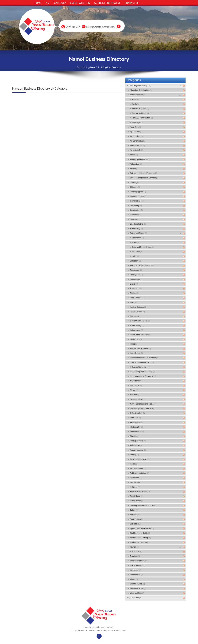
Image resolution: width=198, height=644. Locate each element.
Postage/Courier (138, 441)
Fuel (133, 302)
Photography (137, 427)
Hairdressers (137, 330)
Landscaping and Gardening (143, 372)
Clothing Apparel (138, 192)
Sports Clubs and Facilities (142, 529)
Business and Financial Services (144, 178)
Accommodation (138, 95)
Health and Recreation (140, 335)
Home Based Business (140, 349)
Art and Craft (137, 150)
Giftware (135, 316)
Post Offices (136, 445)
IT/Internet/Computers (140, 367)
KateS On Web (134, 598)
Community (136, 206)
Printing (135, 455)
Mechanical (136, 385)
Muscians (135, 395)
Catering (135, 182)
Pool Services (137, 432)
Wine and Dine (137, 593)
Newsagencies (137, 399)
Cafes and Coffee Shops (143, 247)
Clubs (135, 256)
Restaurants (138, 238)
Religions (135, 487)
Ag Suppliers (137, 136)
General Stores (138, 312)
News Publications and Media (143, 404)
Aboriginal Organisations (141, 90)
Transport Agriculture (140, 561)
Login (124, 630)
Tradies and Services (140, 542)
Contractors (137, 219)
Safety (134, 510)
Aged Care (136, 127)
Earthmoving (136, 229)
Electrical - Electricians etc (142, 266)
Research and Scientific (141, 492)
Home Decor (136, 353)
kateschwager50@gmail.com (100, 27)
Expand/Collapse (180, 86)
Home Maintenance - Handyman (144, 358)
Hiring (134, 344)
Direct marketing (138, 224)
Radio (134, 464)
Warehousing (137, 575)
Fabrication (136, 289)
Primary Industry (138, 450)
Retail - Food (137, 496)
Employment (136, 275)
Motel (135, 99)
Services (135, 524)
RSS (184, 86)
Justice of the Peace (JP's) (142, 362)
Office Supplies (138, 413)
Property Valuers (138, 469)
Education (135, 261)
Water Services (138, 584)
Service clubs (137, 519)
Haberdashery (137, 325)
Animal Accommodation (142, 118)
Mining (134, 390)
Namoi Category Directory (139, 86)
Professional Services (140, 459)
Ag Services (137, 132)
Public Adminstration (140, 473)
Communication (138, 201)
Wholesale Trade (138, 588)
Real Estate (136, 478)
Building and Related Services (144, 173)
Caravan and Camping (142, 113)
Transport (135, 556)
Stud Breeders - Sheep (141, 538)
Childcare (135, 187)
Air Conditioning (138, 141)
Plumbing (135, 436)
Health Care (136, 339)
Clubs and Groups (139, 196)
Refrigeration (137, 482)
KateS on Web (107, 627)
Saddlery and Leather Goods (143, 505)
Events (134, 284)
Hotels (136, 104)
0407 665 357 (73, 27)
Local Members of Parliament (143, 376)
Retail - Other (137, 501)
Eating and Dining (139, 233)
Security (135, 515)
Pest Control (136, 422)
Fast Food (137, 252)
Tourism (135, 547)
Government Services (140, 321)
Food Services (137, 298)
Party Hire (135, 418)
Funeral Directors (138, 307)
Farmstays (137, 122)
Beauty (134, 169)
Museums (137, 552)
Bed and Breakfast (140, 109)
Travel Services (138, 565)
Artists (134, 155)
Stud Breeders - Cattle (140, 533)
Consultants (136, 215)
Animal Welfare (138, 146)
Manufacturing (137, 381)
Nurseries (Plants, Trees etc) (143, 409)
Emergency (136, 270)
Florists (134, 293)
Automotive (136, 164)
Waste (134, 579)
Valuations (136, 570)
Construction (136, 210)
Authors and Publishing (141, 159)
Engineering (136, 279)
